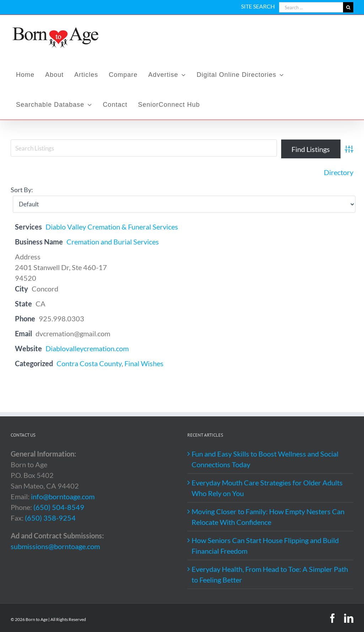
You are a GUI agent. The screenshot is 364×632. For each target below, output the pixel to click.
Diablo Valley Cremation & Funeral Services (112, 227)
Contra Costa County (89, 363)
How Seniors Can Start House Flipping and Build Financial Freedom (265, 546)
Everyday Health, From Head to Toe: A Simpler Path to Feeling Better (270, 574)
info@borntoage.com (63, 496)
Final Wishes (144, 363)
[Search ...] (311, 7)
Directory (339, 172)
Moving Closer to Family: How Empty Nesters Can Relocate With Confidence (268, 517)
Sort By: (22, 190)
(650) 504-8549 (59, 507)
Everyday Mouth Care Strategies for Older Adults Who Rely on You (267, 488)
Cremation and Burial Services (113, 242)
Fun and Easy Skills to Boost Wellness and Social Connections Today (265, 459)
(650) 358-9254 (50, 518)
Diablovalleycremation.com (87, 348)
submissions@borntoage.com (55, 546)
